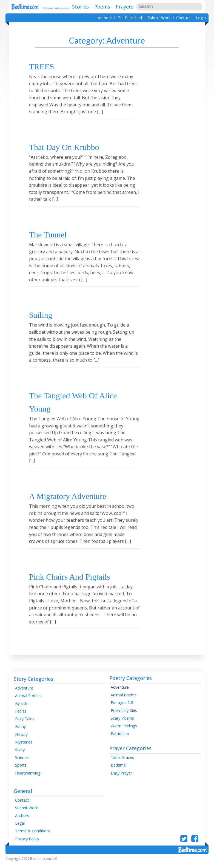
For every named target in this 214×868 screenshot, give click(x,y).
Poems (102, 7)
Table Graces (122, 765)
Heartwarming (28, 780)
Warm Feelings (124, 733)
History (21, 741)
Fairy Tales (25, 726)
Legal (20, 830)
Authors (105, 18)
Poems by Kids (124, 717)
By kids (21, 710)
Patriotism (120, 741)
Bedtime (118, 772)
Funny (20, 734)
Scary (20, 757)
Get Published (130, 18)
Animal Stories (28, 703)
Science (22, 765)
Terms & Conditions (33, 838)
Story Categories (33, 686)
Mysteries (24, 749)
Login (201, 18)
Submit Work (159, 18)
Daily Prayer (121, 780)
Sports (21, 772)
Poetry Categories (131, 685)
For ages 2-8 (122, 710)
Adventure (24, 695)
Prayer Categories (130, 755)
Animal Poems (124, 702)
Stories (80, 7)
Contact (183, 18)
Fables (21, 718)
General (23, 798)
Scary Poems (122, 725)
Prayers (125, 7)
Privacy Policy (27, 846)
